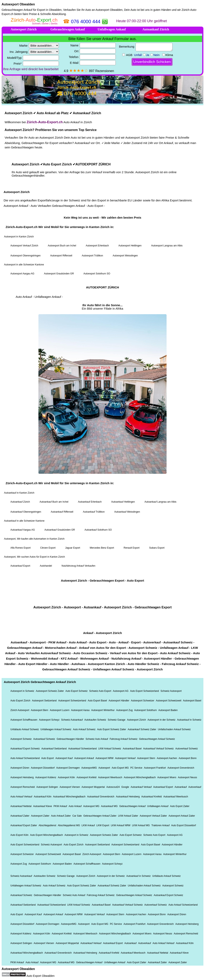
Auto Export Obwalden (40, 976)
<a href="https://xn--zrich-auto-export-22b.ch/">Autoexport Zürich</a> (102, 491)
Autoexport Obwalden (18, 4)
